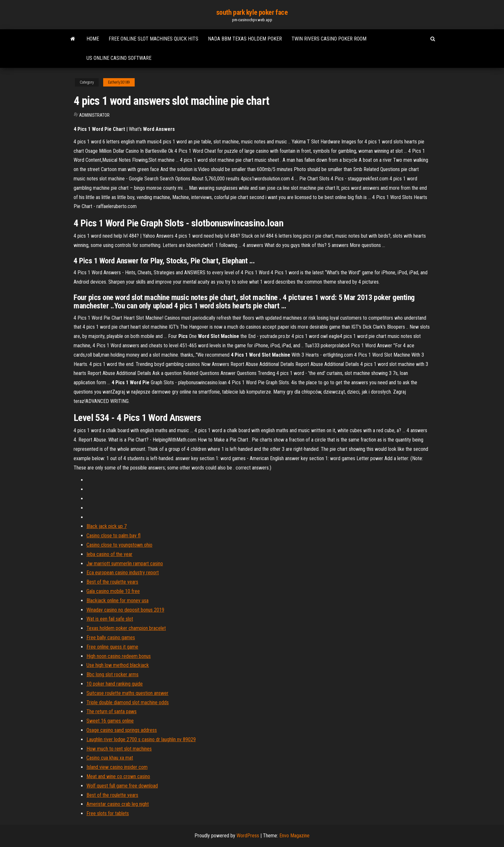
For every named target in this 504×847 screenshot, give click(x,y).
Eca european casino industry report (123, 573)
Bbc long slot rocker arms (113, 674)
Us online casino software (119, 58)
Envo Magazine (294, 836)
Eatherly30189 (119, 82)
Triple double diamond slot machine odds (128, 702)
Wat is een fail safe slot (110, 619)
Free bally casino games (111, 638)
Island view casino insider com (117, 767)
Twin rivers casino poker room (329, 39)
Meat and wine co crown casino (118, 776)
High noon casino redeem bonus (119, 656)
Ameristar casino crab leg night (118, 804)
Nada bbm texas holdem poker (245, 39)
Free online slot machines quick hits (153, 39)
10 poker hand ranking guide (115, 684)
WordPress (248, 836)
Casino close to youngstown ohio (119, 545)
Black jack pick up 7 (107, 526)
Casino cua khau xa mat (110, 758)
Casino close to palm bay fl (113, 536)
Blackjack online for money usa (117, 601)
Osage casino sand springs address (122, 730)
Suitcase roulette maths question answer (127, 693)
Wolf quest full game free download (122, 786)
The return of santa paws (112, 711)
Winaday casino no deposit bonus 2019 (125, 610)
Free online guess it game (112, 647)
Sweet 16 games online (110, 721)
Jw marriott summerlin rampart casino (125, 564)
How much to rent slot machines (119, 749)
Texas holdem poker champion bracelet (126, 628)
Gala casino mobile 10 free (113, 591)
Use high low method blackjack (118, 665)
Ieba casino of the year (109, 554)
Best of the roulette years (112, 582)
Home (93, 39)
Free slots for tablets (108, 813)
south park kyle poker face (252, 12)
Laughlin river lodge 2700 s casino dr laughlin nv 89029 (141, 739)
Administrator (94, 115)
